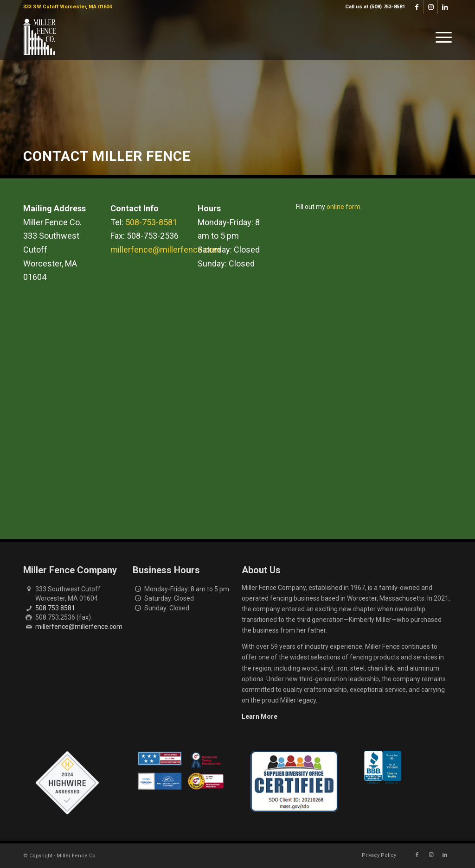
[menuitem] (373, 7)
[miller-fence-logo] (40, 37)
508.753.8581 (55, 608)
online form (343, 207)
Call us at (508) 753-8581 (375, 7)
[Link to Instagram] (431, 7)
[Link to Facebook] (417, 7)
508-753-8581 (151, 222)
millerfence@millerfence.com (166, 250)
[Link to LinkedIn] (445, 7)
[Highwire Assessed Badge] (67, 783)
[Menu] (441, 37)
